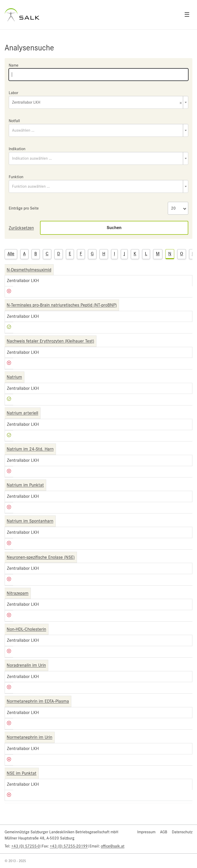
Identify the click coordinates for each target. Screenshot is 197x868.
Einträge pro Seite (24, 208)
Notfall (14, 121)
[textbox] (98, 130)
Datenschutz (182, 832)
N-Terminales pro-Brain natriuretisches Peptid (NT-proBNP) (62, 305)
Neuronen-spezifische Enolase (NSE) (41, 557)
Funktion (16, 177)
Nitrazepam (18, 593)
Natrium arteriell (22, 413)
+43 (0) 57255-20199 (69, 846)
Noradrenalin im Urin (26, 665)
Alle (11, 254)
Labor (13, 93)
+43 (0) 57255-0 (26, 846)
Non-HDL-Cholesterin (26, 629)
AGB (164, 832)
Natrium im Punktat (25, 485)
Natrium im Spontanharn (30, 521)
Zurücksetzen (21, 228)
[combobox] (98, 102)
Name (14, 65)
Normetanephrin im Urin (29, 737)
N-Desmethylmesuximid (29, 270)
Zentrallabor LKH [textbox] (97, 103)
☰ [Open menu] (187, 15)
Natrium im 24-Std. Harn (30, 449)
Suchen (114, 228)
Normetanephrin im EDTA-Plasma (38, 701)
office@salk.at (113, 846)
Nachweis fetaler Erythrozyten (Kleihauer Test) (50, 341)
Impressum (146, 832)
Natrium (14, 377)
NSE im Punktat (22, 773)
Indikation (17, 149)
